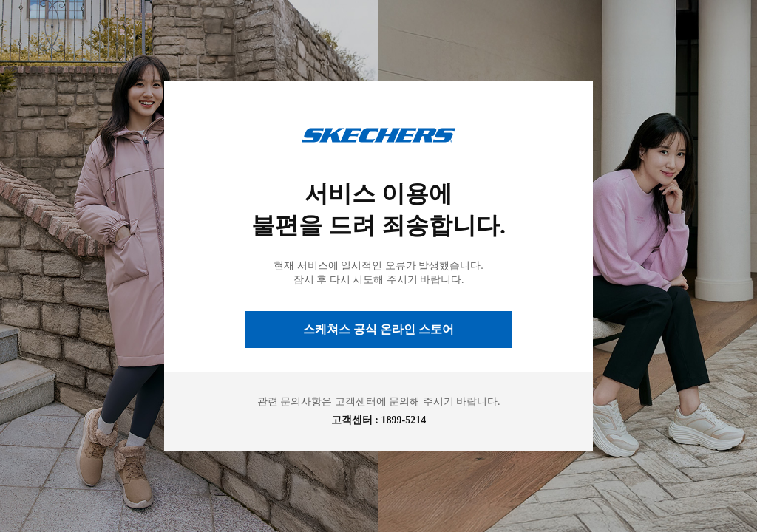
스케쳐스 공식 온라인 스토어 (378, 329)
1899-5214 (404, 420)
